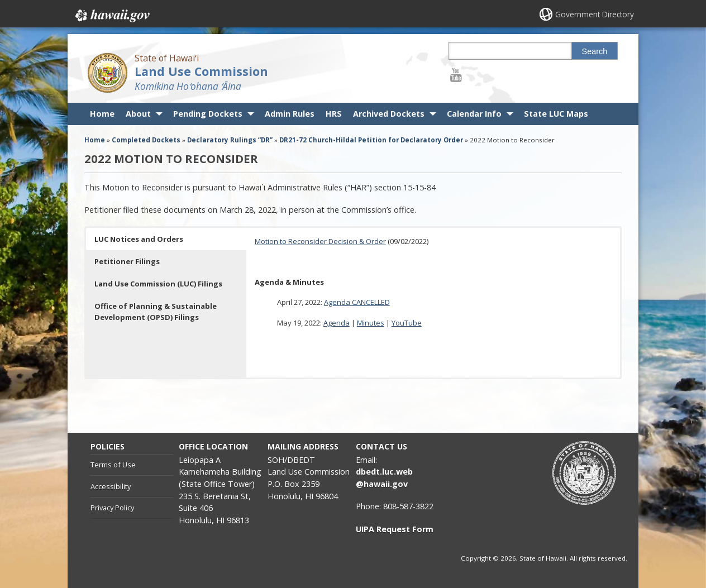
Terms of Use (113, 465)
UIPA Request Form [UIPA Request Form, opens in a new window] (395, 529)
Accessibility (111, 486)
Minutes (371, 323)
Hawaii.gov (111, 15)
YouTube (407, 323)
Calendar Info (474, 114)
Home (102, 114)
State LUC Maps (556, 114)
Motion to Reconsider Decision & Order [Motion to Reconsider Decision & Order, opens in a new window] (320, 241)
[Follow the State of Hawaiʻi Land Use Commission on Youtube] (456, 75)
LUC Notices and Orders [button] (139, 239)
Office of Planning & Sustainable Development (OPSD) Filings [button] (156, 312)
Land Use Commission (201, 71)
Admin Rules (290, 114)
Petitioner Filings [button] (127, 261)
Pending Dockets (208, 114)
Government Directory (593, 14)
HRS (334, 114)
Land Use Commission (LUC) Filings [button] (158, 284)
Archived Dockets (389, 114)
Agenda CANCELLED (357, 302)
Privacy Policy (112, 508)
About (138, 114)
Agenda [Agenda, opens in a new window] (337, 323)
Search (595, 51)
